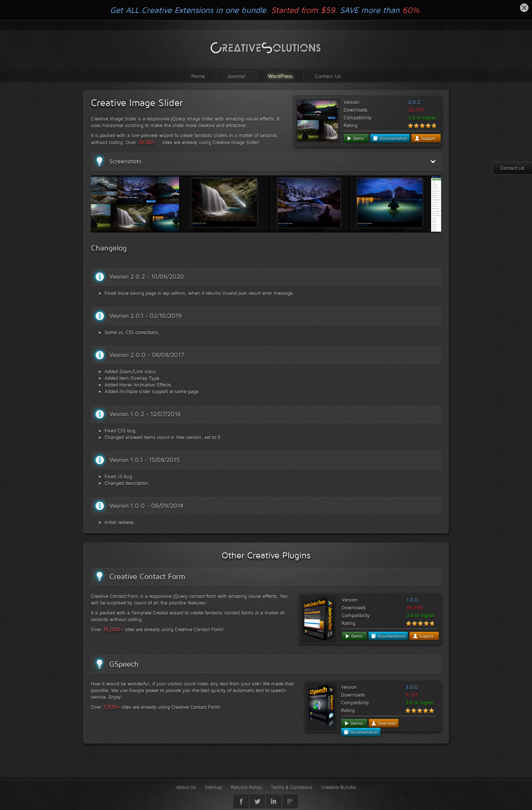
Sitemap (213, 787)
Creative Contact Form (147, 576)
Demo (355, 138)
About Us (186, 787)
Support (425, 138)
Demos (354, 723)
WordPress (280, 76)
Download (384, 723)
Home (198, 76)
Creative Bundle (339, 787)
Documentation (390, 138)
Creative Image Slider (137, 103)
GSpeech (124, 664)
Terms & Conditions (292, 787)
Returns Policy (246, 787)
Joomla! (236, 76)
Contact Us (328, 76)
